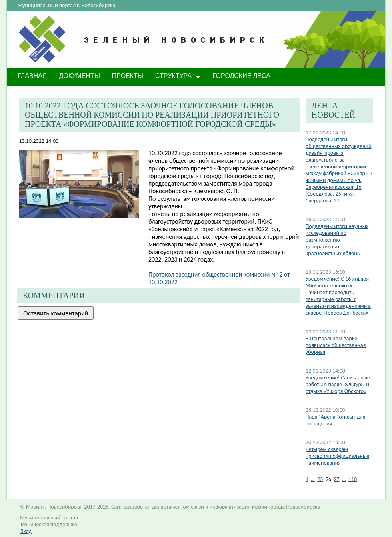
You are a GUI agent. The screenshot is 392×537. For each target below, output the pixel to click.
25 (320, 479)
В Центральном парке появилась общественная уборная (336, 345)
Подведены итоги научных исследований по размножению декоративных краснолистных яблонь (337, 240)
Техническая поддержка (49, 524)
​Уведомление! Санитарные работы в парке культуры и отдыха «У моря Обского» (338, 384)
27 (336, 479)
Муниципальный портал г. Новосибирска (66, 5)
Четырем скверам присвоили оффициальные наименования (337, 456)
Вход (26, 531)
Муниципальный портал (49, 518)
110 (353, 479)
